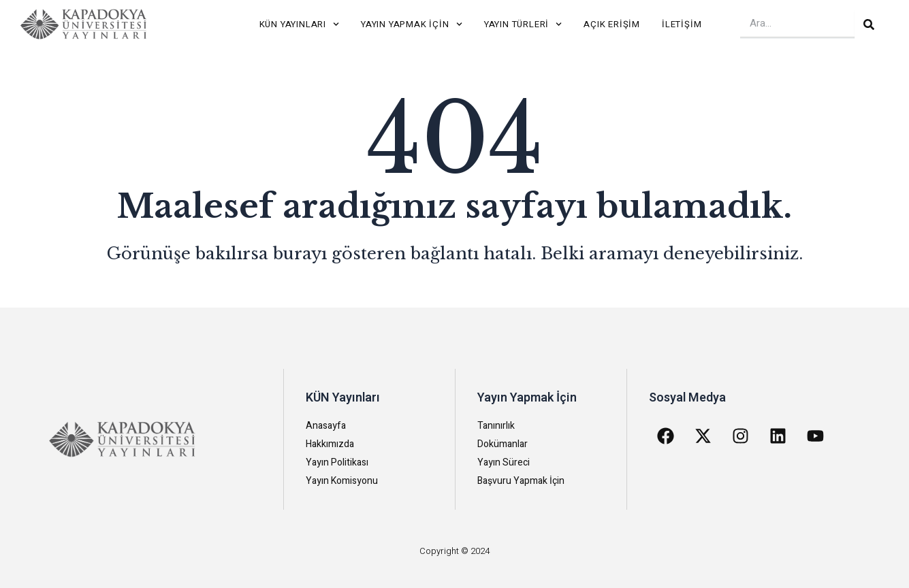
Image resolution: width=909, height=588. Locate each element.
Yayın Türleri (523, 24)
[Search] (869, 24)
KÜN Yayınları (300, 24)
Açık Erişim (612, 24)
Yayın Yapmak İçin (412, 24)
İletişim (682, 24)
